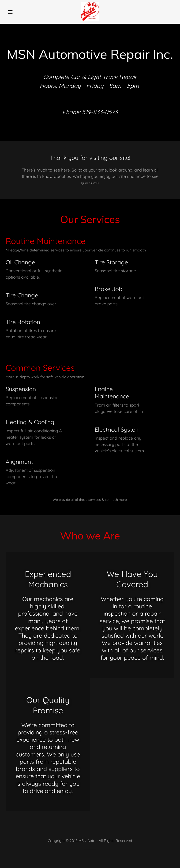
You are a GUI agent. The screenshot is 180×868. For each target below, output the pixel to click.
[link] (90, 19)
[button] (13, 12)
